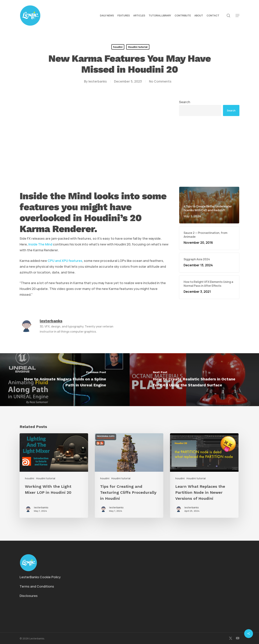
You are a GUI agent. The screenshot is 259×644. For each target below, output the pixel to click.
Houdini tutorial (138, 47)
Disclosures (29, 596)
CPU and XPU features (65, 261)
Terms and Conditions (37, 586)
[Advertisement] (209, 151)
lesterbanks (98, 81)
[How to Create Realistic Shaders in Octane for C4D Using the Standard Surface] (194, 380)
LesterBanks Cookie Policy (40, 577)
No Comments (160, 81)
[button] (237, 16)
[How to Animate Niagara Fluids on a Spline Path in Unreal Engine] (65, 380)
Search (185, 102)
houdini (118, 47)
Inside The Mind (40, 244)
